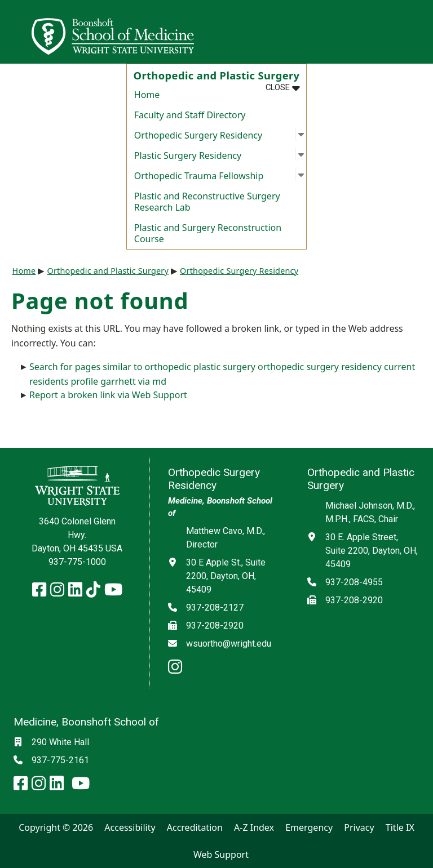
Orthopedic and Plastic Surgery (108, 271)
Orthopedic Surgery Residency (239, 271)
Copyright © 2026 (56, 827)
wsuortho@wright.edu (229, 644)
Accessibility (130, 827)
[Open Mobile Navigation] (419, 32)
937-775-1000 (77, 562)
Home (147, 95)
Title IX (400, 827)
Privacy (359, 827)
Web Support (221, 854)
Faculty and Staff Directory (190, 115)
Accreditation (195, 827)
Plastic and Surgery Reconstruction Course (208, 233)
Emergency (309, 827)
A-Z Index (254, 827)
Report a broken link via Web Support (108, 395)
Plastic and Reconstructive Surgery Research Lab (207, 202)
